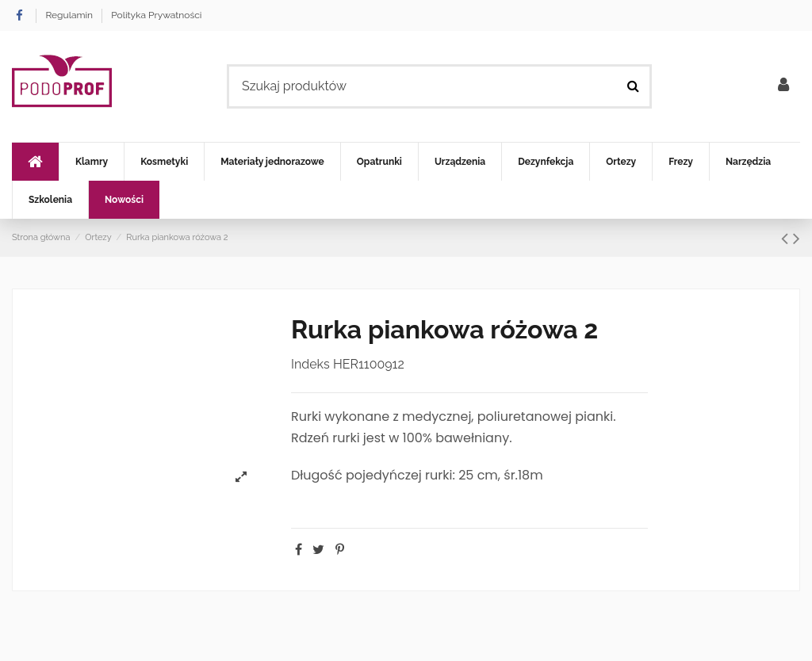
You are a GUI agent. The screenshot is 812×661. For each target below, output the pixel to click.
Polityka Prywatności (156, 15)
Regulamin (70, 15)
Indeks (310, 364)
